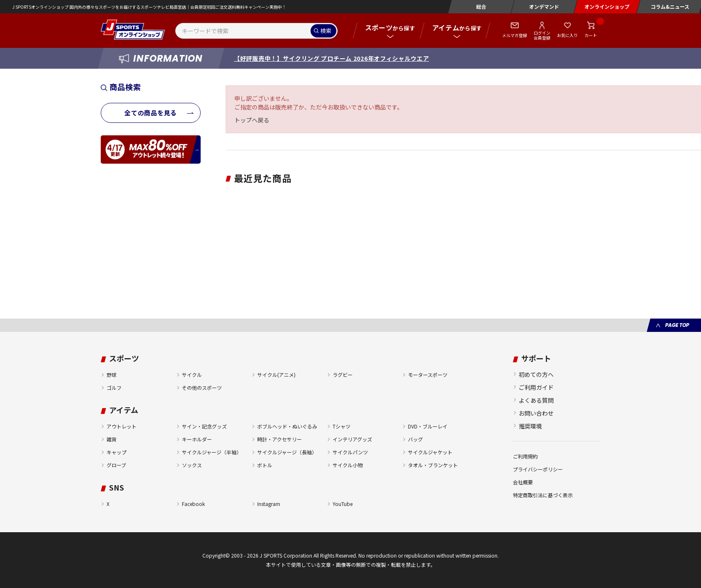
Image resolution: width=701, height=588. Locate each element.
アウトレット (122, 426)
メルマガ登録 (515, 35)
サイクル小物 (348, 465)
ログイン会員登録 (542, 35)
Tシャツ (342, 426)
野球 (112, 375)
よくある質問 (536, 400)
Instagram (269, 504)
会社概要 (523, 482)
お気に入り (567, 35)
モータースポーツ (428, 375)
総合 (481, 6)
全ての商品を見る (151, 113)
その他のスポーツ (202, 387)
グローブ (116, 465)
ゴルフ (114, 387)
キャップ (117, 452)
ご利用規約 (525, 456)
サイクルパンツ (350, 452)
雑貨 (112, 439)
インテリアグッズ (352, 439)
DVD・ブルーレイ (428, 426)
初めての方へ (536, 374)
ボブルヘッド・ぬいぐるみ (287, 426)
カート (591, 35)
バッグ (415, 439)
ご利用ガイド (536, 387)
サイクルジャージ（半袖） (212, 452)
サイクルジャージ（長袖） (287, 452)
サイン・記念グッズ (204, 426)
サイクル (192, 375)
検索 (326, 31)
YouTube (343, 504)
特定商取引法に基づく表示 (543, 495)
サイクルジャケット (430, 452)
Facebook (193, 504)
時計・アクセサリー (280, 439)
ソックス (192, 465)
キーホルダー (197, 439)
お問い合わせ (536, 413)
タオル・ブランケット (433, 465)
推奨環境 (530, 426)
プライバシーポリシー (538, 469)
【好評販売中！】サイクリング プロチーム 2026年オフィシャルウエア (332, 58)
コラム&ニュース (670, 6)
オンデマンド (544, 6)
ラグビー (343, 375)
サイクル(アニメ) (276, 375)
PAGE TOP (677, 325)
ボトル (265, 465)
